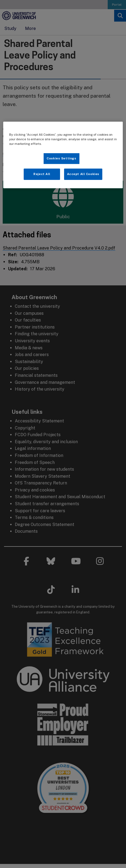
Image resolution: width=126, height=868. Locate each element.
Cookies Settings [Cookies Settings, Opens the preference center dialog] (61, 158)
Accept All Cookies (83, 174)
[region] (63, 155)
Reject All (42, 174)
